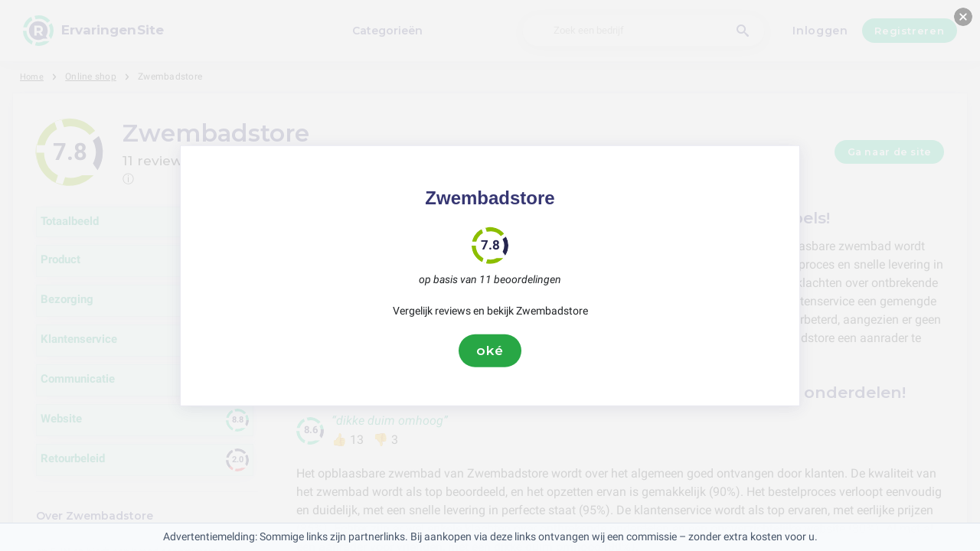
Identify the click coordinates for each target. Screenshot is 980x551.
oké (490, 350)
